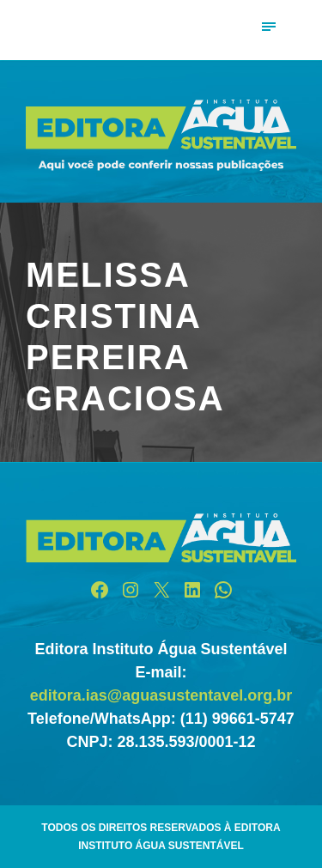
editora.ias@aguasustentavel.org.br (161, 695)
